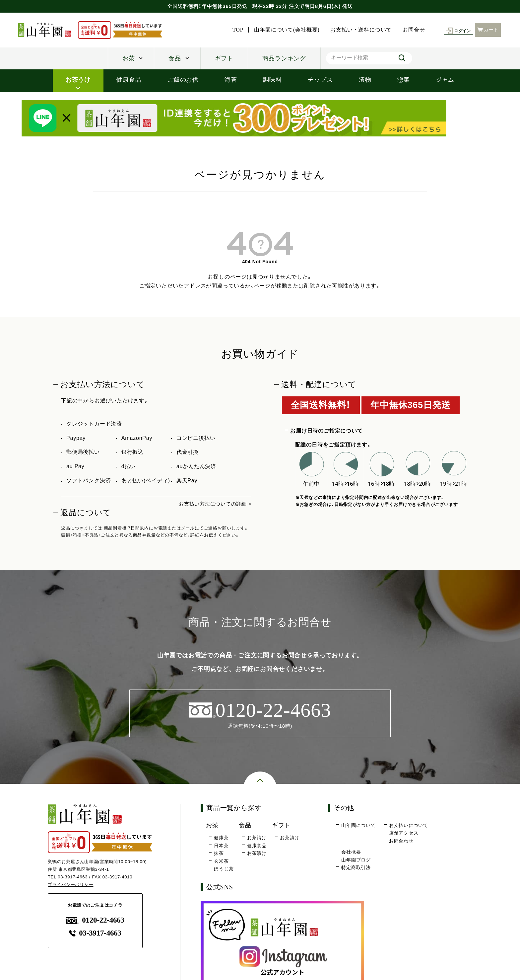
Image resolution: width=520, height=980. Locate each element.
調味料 (272, 80)
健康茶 (221, 838)
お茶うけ (78, 80)
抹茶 (219, 854)
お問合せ (410, 30)
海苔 (231, 80)
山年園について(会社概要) (283, 30)
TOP (234, 30)
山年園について (358, 826)
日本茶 (221, 846)
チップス (320, 80)
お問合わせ (401, 842)
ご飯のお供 (183, 80)
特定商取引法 (356, 868)
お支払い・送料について (357, 30)
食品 (175, 58)
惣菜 (404, 80)
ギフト (224, 58)
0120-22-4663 (95, 921)
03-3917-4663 (73, 878)
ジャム (445, 80)
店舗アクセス (404, 834)
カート (488, 29)
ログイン (457, 30)
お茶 (129, 58)
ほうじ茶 (224, 869)
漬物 (365, 80)
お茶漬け (257, 854)
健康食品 (129, 80)
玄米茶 (221, 862)
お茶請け (257, 838)
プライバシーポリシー (71, 885)
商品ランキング (284, 58)
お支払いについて (409, 826)
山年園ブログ (356, 860)
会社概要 (351, 853)
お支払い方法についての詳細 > (213, 504)
